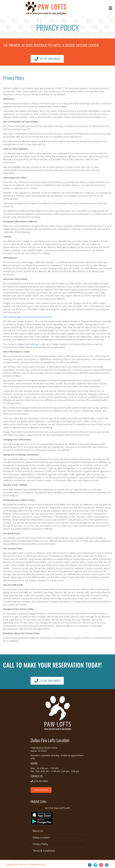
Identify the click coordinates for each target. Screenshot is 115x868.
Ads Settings (32, 344)
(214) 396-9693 (41, 781)
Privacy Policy (40, 844)
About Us (38, 831)
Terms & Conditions (44, 851)
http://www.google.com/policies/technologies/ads (28, 317)
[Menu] (111, 8)
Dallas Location (41, 838)
